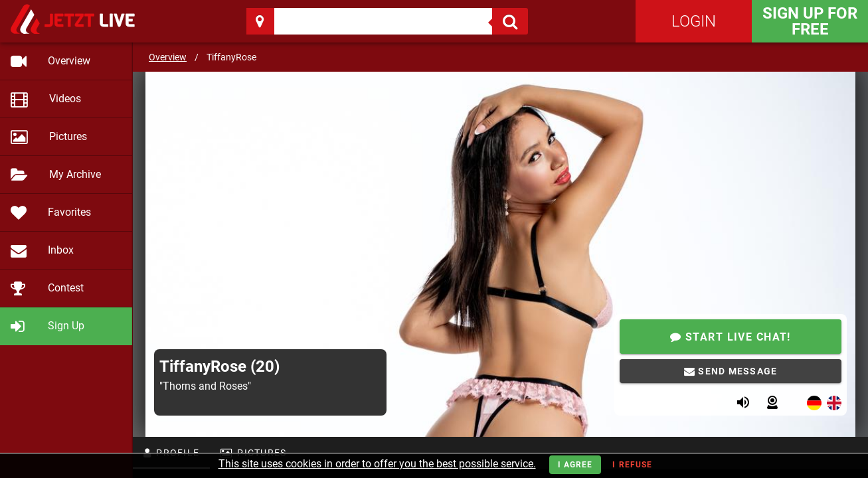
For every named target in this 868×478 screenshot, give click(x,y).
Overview (168, 57)
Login (694, 21)
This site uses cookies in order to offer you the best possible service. (377, 464)
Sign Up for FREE (810, 21)
